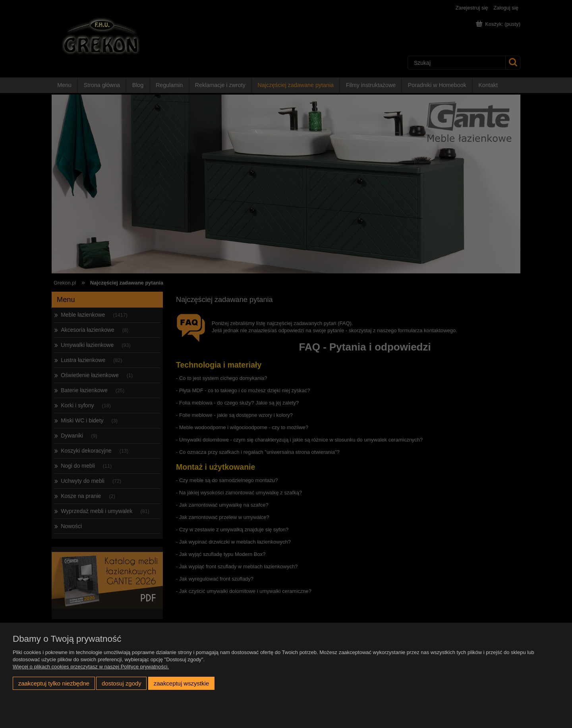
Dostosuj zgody (122, 683)
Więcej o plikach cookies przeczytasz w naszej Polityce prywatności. (91, 667)
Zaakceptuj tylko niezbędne (54, 683)
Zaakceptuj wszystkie (181, 683)
